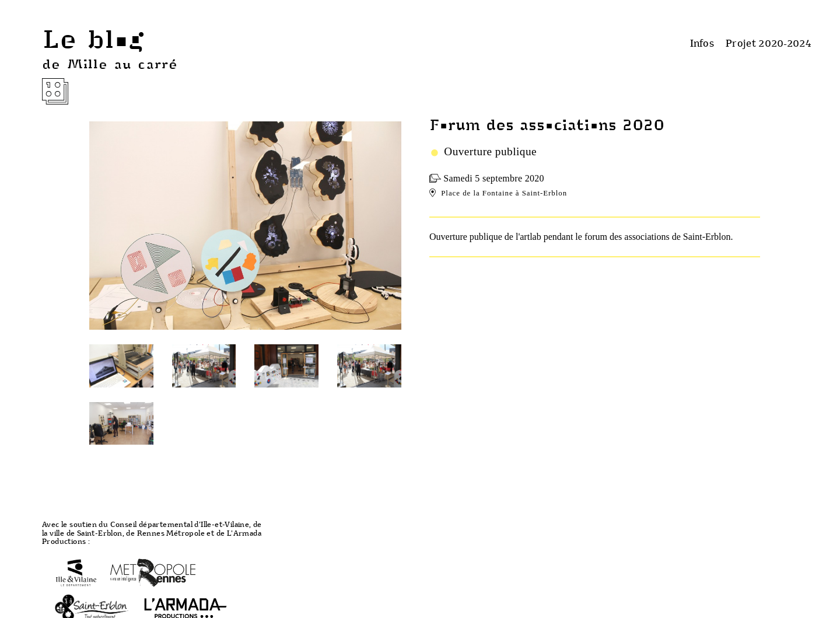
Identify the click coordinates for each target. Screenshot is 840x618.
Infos (702, 43)
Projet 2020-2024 (768, 43)
